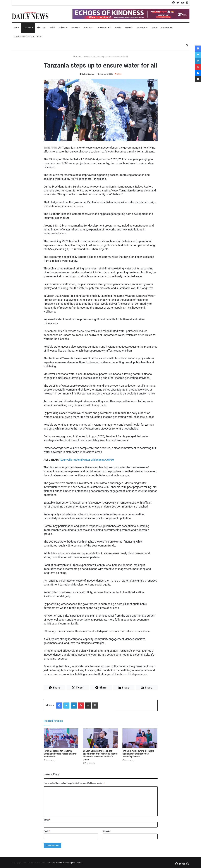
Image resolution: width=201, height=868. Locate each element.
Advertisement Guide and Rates (28, 36)
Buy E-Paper (167, 27)
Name (47, 820)
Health (118, 27)
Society (74, 27)
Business (88, 27)
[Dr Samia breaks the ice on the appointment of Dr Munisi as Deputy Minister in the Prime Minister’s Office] (100, 738)
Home (16, 27)
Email (47, 831)
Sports (154, 27)
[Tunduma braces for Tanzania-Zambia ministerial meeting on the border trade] (61, 738)
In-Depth (129, 27)
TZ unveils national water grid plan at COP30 (87, 460)
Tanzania (27, 27)
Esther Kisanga (88, 74)
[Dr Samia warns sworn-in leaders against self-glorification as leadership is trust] (140, 738)
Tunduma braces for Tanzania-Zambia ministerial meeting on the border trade (60, 754)
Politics (62, 27)
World (52, 27)
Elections (41, 27)
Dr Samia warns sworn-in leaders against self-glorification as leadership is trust (138, 754)
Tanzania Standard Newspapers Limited (65, 862)
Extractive (141, 27)
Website (106, 831)
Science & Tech (104, 27)
